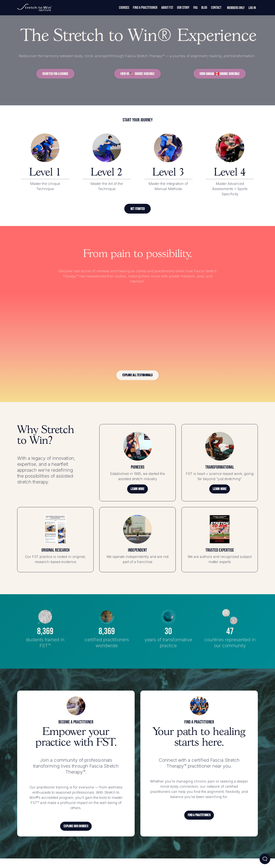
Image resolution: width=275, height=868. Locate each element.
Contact (216, 8)
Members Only (236, 8)
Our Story (183, 8)
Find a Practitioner (145, 8)
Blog (204, 8)
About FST (167, 8)
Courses (124, 8)
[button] (55, 74)
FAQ (195, 8)
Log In (252, 8)
